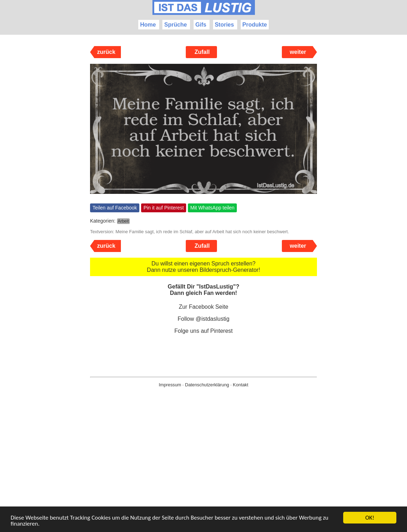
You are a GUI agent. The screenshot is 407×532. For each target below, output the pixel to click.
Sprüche (175, 25)
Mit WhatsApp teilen (213, 208)
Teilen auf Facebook (115, 208)
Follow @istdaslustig (203, 319)
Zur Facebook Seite (203, 307)
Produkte (255, 25)
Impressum (170, 385)
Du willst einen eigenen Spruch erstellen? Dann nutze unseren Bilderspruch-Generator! (203, 267)
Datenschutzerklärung (207, 385)
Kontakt (241, 385)
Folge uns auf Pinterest (204, 331)
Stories (224, 25)
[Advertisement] (203, 471)
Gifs (201, 25)
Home (148, 25)
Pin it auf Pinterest (164, 208)
